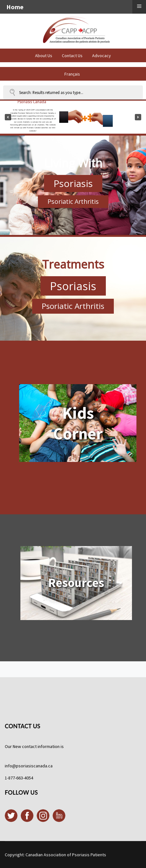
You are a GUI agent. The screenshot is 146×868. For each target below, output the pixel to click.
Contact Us (72, 56)
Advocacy (102, 56)
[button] (8, 117)
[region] (73, 117)
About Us (44, 56)
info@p (12, 766)
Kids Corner (78, 423)
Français (72, 74)
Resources (76, 583)
